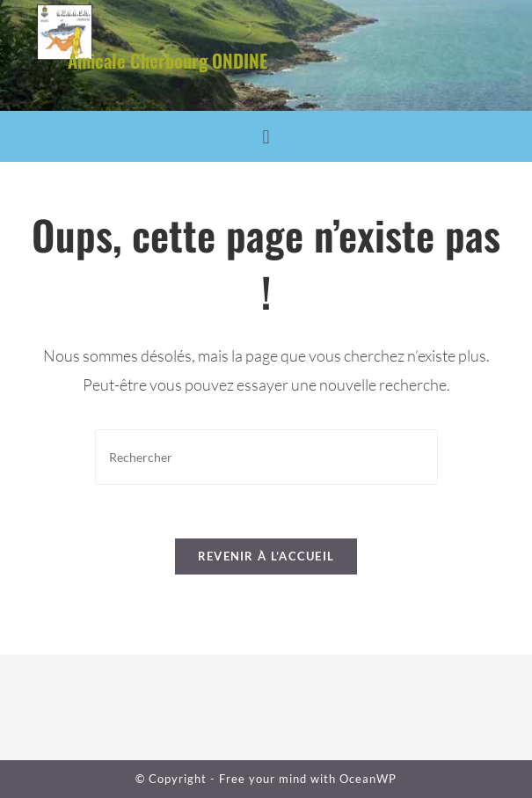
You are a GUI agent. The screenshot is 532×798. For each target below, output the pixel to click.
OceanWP (368, 779)
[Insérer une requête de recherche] (266, 457)
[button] (266, 136)
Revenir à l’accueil (266, 556)
